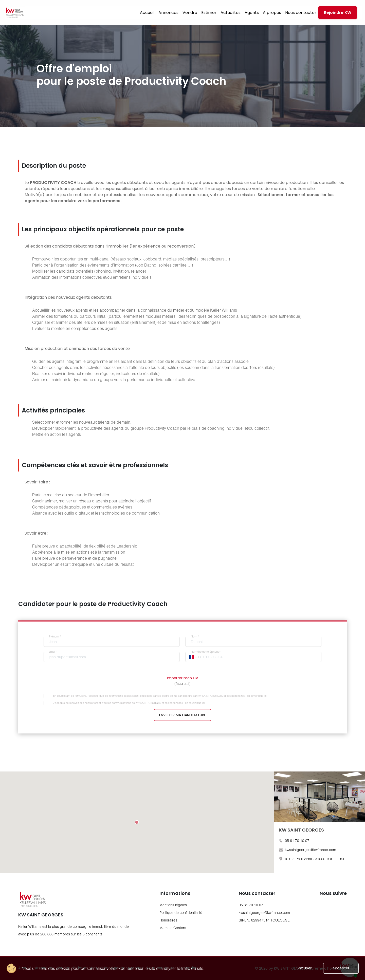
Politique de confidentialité (181, 912)
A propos (272, 13)
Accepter (341, 968)
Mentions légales (173, 905)
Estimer (209, 13)
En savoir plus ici (256, 696)
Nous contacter (301, 13)
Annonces (168, 13)
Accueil (147, 13)
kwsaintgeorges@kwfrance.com (264, 912)
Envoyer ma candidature (182, 715)
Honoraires (168, 920)
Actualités (231, 13)
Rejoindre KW (338, 13)
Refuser (305, 968)
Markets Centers (173, 928)
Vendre (190, 13)
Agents (252, 13)
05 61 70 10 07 (251, 905)
